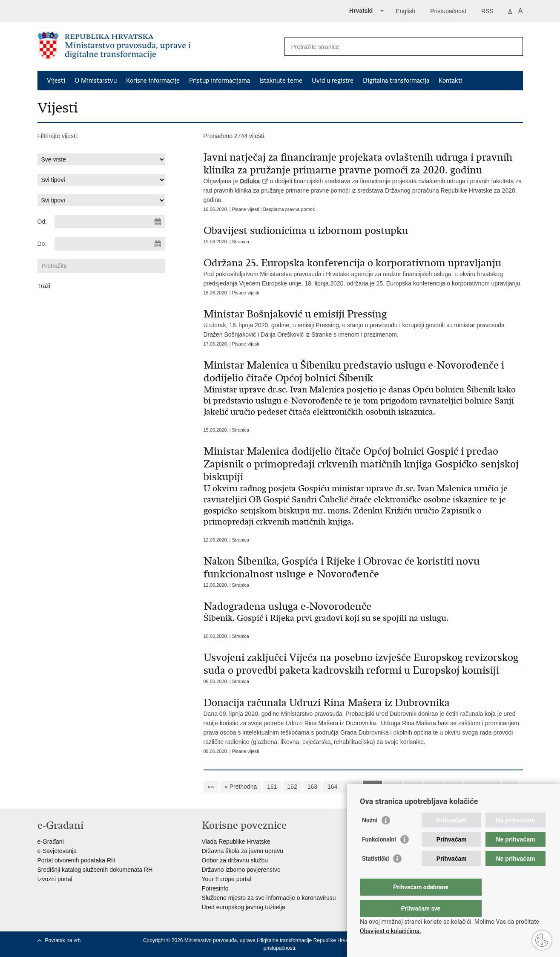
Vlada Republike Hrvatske (236, 842)
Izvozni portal (55, 879)
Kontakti (451, 81)
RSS (487, 11)
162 (292, 787)
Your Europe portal (227, 879)
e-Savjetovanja (57, 851)
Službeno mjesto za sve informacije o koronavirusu (269, 898)
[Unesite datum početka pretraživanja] (110, 222)
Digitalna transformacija (396, 81)
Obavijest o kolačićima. (391, 931)
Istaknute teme (281, 81)
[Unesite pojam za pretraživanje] (395, 47)
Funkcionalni (379, 856)
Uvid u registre (333, 81)
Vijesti (56, 81)
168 (413, 787)
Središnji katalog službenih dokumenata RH (95, 870)
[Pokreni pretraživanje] (513, 46)
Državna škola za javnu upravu (243, 851)
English (405, 11)
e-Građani (51, 842)
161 (272, 787)
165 (352, 787)
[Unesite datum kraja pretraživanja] (110, 244)
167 (393, 787)
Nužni (370, 837)
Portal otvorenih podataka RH (77, 860)
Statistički (375, 876)
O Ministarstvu (96, 81)
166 (372, 787)
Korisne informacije (153, 81)
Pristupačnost (448, 11)
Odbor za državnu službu (235, 860)
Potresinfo (215, 888)
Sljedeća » (482, 787)
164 (332, 787)
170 (453, 787)
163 (312, 787)
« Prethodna (241, 787)
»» (510, 787)
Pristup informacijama (220, 81)
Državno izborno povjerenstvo (241, 870)
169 (433, 787)
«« (211, 787)
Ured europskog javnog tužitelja (244, 907)
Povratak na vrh (63, 940)
